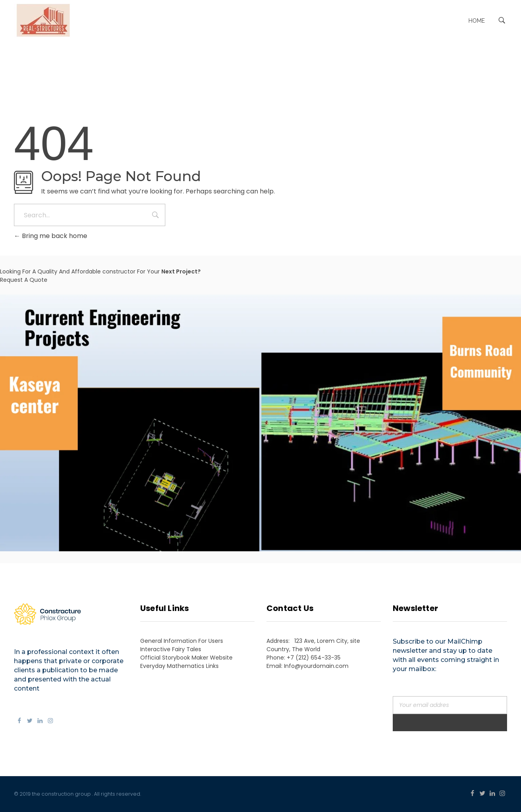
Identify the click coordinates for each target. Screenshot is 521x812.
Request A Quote (24, 280)
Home (477, 21)
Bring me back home (51, 236)
